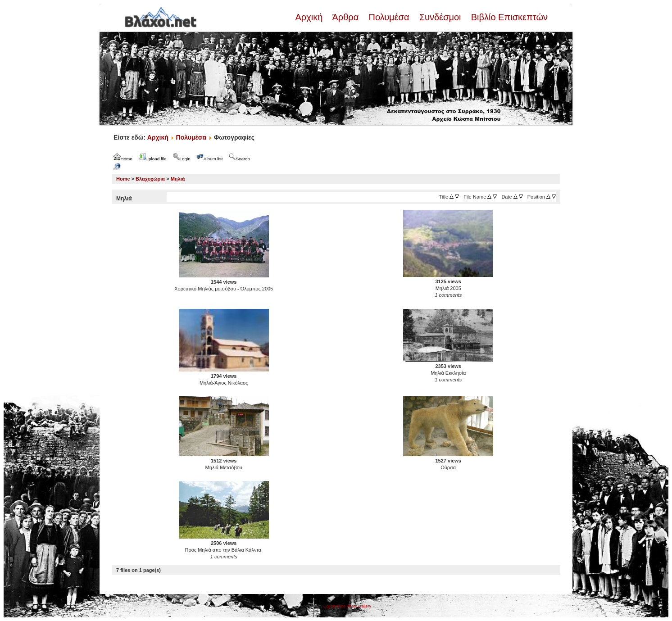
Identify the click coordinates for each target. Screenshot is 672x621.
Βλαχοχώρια (150, 179)
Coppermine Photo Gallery (347, 606)
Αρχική (310, 17)
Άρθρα (346, 17)
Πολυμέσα (389, 17)
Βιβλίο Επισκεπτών (508, 17)
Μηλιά (178, 179)
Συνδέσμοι (440, 17)
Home (123, 179)
